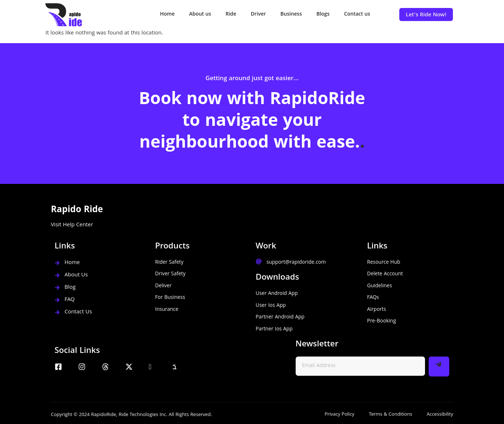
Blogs (323, 15)
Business (291, 15)
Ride (231, 15)
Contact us (357, 15)
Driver (258, 15)
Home (167, 15)
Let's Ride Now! (426, 15)
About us (200, 15)
